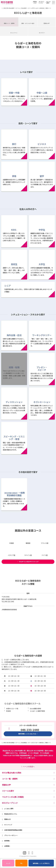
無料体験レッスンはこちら (28, 734)
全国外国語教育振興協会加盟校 (13, 830)
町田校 (8, 711)
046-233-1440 (9, 602)
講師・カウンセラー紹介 (28, 23)
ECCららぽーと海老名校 (28, 13)
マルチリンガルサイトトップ (28, 562)
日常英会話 (23, 753)
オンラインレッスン (41, 2)
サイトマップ (8, 825)
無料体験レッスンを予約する (41, 863)
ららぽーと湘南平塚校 (37, 711)
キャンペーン (14, 33)
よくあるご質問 (9, 809)
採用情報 (7, 841)
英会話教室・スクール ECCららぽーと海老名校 (33, 8)
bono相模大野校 (36, 709)
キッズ (10, 862)
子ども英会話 (44, 753)
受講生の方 (7, 819)
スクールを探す (48, 2)
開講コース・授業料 (9, 23)
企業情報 (7, 846)
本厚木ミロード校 (12, 709)
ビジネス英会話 (33, 753)
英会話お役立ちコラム (11, 814)
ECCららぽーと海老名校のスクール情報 (28, 582)
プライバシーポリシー (11, 835)
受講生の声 (47, 23)
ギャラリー (42, 33)
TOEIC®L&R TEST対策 (11, 756)
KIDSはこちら (34, 2)
